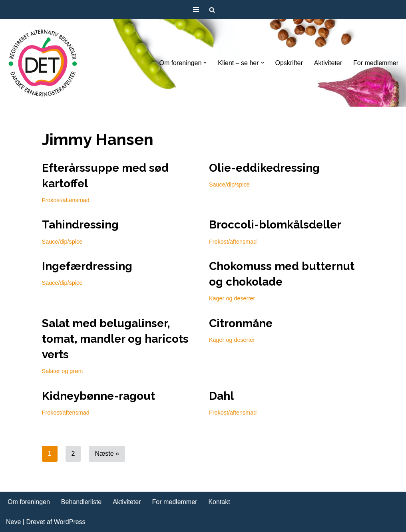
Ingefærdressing (87, 266)
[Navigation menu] (196, 10)
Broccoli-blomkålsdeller (275, 225)
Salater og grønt (63, 371)
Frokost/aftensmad (66, 200)
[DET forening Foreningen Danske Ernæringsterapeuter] (43, 63)
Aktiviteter (328, 63)
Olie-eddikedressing (264, 168)
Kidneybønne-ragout (99, 396)
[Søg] (212, 10)
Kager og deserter (232, 298)
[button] (205, 63)
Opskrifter (289, 63)
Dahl (221, 396)
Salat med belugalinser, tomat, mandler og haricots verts (115, 339)
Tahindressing (80, 225)
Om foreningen (29, 502)
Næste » (107, 454)
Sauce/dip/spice (229, 185)
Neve (13, 522)
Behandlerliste (81, 502)
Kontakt (219, 502)
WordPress (70, 522)
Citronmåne (241, 323)
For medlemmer (376, 63)
